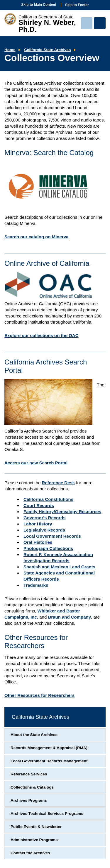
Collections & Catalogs (32, 787)
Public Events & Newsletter (36, 827)
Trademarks (36, 585)
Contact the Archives (30, 853)
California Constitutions (48, 499)
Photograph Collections (48, 548)
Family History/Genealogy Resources (62, 512)
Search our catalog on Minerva (36, 237)
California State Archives (47, 50)
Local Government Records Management (49, 761)
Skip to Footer (77, 5)
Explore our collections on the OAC (42, 335)
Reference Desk (59, 483)
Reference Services (29, 774)
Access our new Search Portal (36, 463)
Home (10, 50)
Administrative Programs (34, 840)
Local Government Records (52, 536)
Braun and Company (69, 617)
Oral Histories (38, 542)
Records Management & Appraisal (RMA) (49, 748)
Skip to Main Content (39, 5)
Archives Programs (29, 800)
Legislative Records (44, 530)
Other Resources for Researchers (39, 695)
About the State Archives (34, 735)
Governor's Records (45, 518)
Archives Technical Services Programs (47, 814)
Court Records (39, 505)
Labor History (38, 524)
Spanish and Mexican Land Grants (59, 567)
